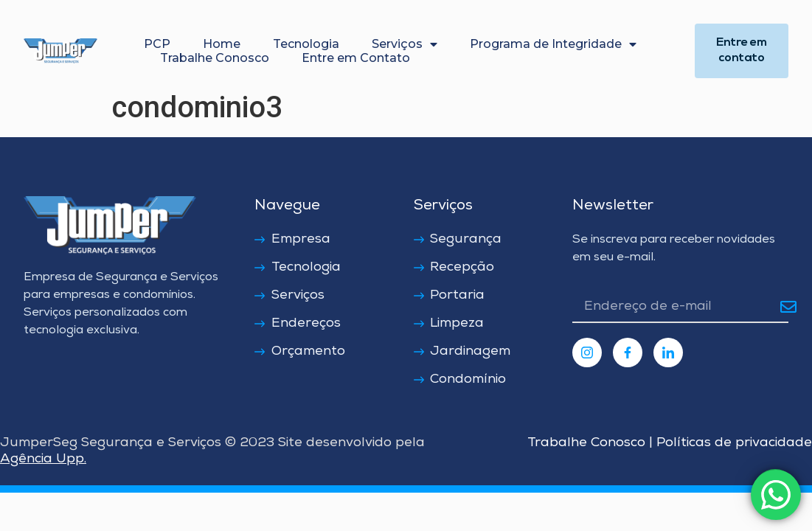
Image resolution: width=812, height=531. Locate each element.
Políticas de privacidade (732, 443)
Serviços (405, 44)
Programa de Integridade (553, 44)
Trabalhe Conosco (215, 58)
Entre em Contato (356, 58)
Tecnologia (306, 44)
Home (222, 44)
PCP (157, 44)
